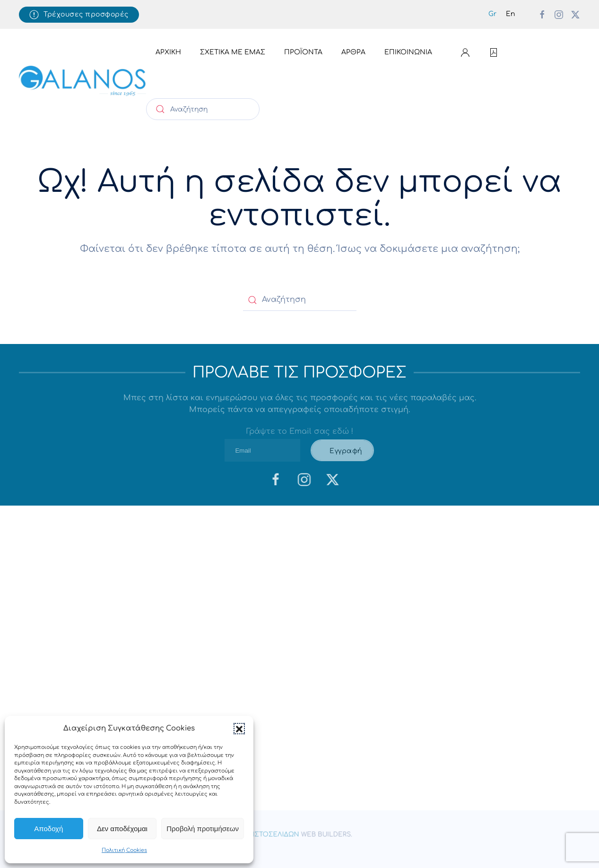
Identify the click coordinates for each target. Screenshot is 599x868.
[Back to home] (82, 81)
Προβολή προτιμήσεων (203, 829)
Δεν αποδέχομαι (122, 829)
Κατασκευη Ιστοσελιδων (255, 835)
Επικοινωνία (408, 52)
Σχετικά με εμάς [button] (233, 52)
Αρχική (168, 52)
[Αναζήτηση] (203, 109)
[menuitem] (492, 14)
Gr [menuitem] (492, 14)
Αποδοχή (48, 829)
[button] (239, 729)
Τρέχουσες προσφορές (79, 15)
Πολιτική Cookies (124, 850)
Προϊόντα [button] (303, 52)
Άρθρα (353, 52)
